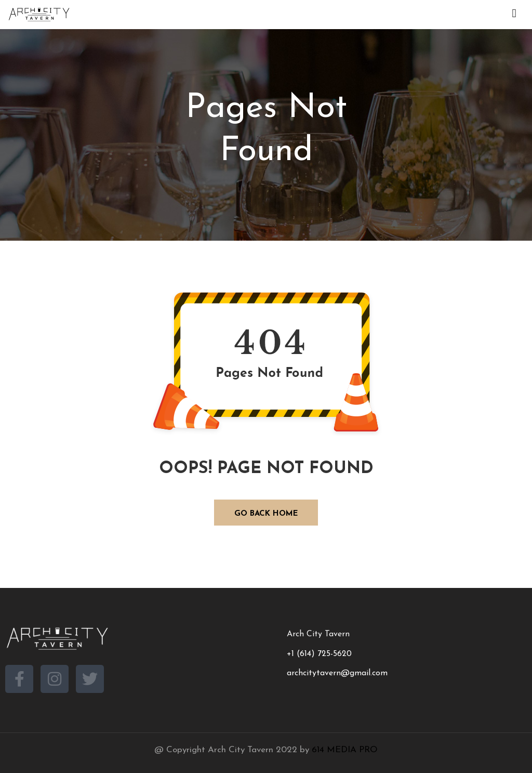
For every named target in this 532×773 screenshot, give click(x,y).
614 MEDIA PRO (345, 750)
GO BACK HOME (266, 514)
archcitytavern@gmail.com (337, 673)
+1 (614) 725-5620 (319, 654)
